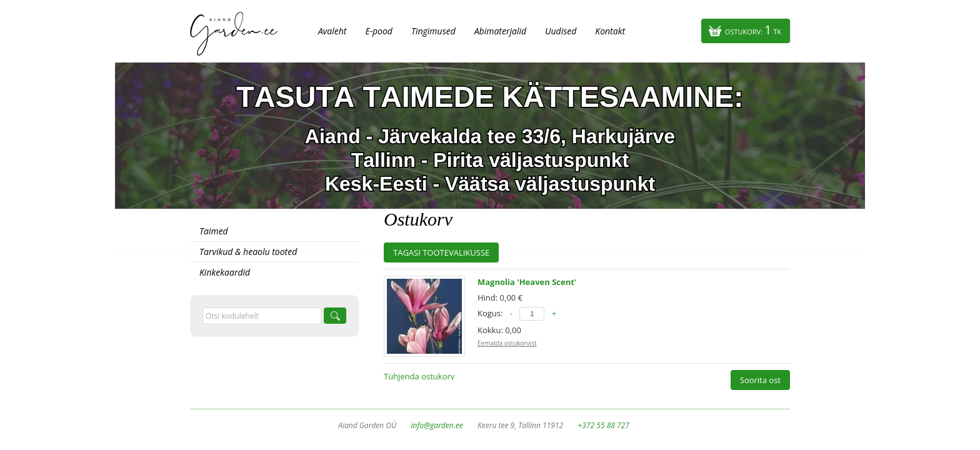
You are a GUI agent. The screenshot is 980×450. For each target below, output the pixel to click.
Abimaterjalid (500, 31)
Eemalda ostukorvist (507, 343)
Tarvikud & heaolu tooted (248, 252)
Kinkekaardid (225, 272)
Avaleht (332, 31)
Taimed (214, 231)
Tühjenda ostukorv (419, 376)
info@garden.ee (437, 425)
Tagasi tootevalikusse (441, 252)
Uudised (561, 31)
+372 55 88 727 (603, 425)
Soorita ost (760, 380)
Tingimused (433, 31)
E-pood (379, 31)
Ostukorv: (753, 30)
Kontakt (610, 31)
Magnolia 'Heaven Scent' (527, 282)
